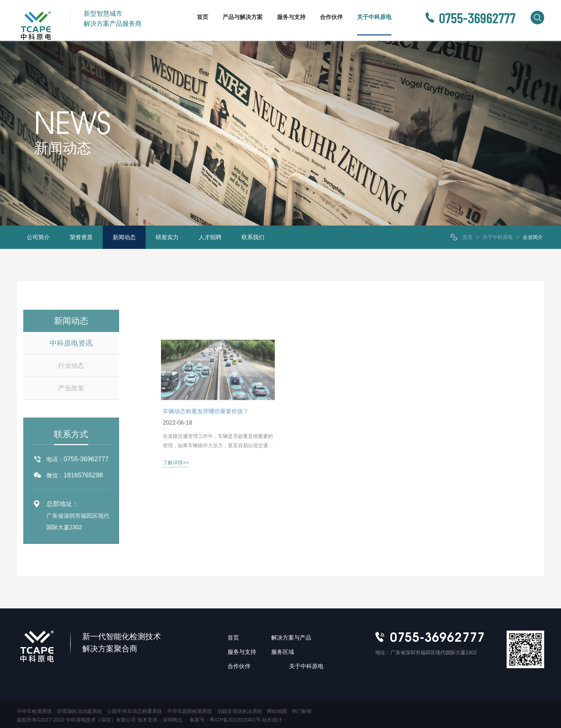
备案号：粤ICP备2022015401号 (226, 720)
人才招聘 (210, 237)
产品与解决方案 (243, 17)
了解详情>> (176, 500)
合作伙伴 (331, 17)
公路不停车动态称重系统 (135, 711)
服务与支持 (291, 17)
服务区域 (283, 652)
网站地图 (277, 711)
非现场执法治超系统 (79, 711)
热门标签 (302, 711)
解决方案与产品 (291, 638)
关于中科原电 (374, 17)
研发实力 (167, 237)
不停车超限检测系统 (190, 711)
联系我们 (253, 237)
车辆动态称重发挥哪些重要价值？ (206, 448)
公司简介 (38, 237)
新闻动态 (124, 237)
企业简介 (533, 237)
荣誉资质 (81, 237)
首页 (203, 17)
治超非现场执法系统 (240, 711)
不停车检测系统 (34, 711)
